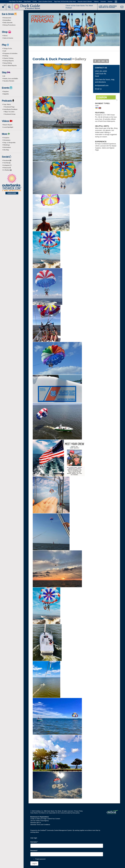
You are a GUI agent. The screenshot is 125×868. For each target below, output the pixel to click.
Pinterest (7, 168)
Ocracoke (103, 2)
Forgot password (40, 859)
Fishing (6, 56)
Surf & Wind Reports (10, 65)
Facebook (7, 160)
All (4, 76)
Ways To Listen (9, 112)
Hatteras (96, 2)
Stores (5, 36)
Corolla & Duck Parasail (52, 59)
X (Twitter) (7, 170)
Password (34, 851)
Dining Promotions (9, 25)
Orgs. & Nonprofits (9, 143)
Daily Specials (8, 23)
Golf (5, 51)
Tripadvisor (103, 62)
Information (7, 147)
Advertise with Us (36, 823)
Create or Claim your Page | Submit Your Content (45, 819)
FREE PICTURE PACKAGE (106, 98)
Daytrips (110, 2)
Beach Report (8, 125)
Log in (34, 863)
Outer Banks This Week (15, 2)
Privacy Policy (78, 811)
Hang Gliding (8, 63)
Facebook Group (10, 114)
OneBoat (43, 830)
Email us (98, 89)
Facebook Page (10, 107)
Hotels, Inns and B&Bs (11, 79)
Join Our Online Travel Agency (40, 821)
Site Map (6, 150)
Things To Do (8, 49)
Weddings (7, 145)
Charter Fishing (8, 58)
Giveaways (7, 140)
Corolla (35, 2)
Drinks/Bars (7, 20)
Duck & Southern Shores (45, 2)
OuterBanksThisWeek (10, 109)
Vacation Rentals (9, 81)
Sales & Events (8, 38)
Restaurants (7, 18)
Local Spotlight (8, 127)
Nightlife (6, 94)
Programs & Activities (10, 53)
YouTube (7, 163)
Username (34, 842)
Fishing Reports (9, 61)
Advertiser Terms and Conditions (40, 825)
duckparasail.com (102, 85)
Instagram (7, 165)
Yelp (107, 62)
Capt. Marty (7, 104)
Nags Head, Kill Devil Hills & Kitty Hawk (65, 2)
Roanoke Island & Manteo (85, 2)
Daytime (6, 91)
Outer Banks (27, 2)
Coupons (6, 138)
